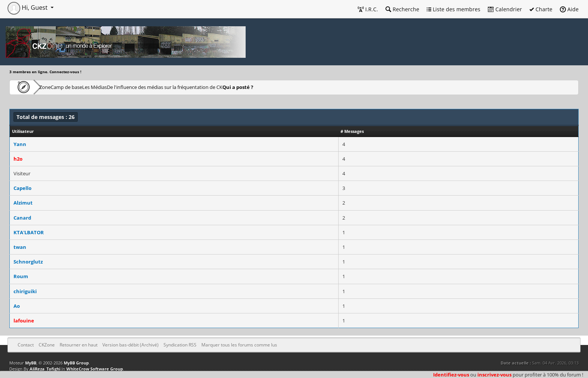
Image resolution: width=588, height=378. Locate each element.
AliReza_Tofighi (45, 369)
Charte (541, 9)
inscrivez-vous (494, 375)
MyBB (31, 363)
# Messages (352, 131)
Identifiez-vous (451, 375)
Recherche (402, 9)
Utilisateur (23, 131)
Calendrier (505, 9)
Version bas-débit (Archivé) (130, 345)
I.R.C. (368, 9)
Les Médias (133, 87)
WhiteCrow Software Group (95, 369)
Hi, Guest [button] (28, 8)
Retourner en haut (79, 345)
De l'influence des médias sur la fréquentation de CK (214, 87)
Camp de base (91, 87)
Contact (26, 345)
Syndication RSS (180, 345)
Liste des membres (454, 9)
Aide (569, 9)
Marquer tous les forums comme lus (239, 345)
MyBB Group (76, 363)
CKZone (53, 87)
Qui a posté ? (297, 87)
